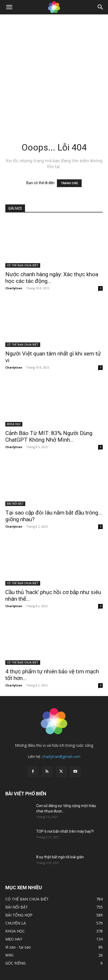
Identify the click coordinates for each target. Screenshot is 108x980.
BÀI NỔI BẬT (15, 504)
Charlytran (14, 288)
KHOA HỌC (14, 424)
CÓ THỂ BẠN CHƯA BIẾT (23, 265)
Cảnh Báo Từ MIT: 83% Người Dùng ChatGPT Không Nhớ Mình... (49, 436)
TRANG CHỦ (69, 183)
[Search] (101, 7)
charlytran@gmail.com (61, 756)
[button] (9, 7)
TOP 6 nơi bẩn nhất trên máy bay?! (65, 831)
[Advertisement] (54, 71)
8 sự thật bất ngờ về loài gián (60, 857)
